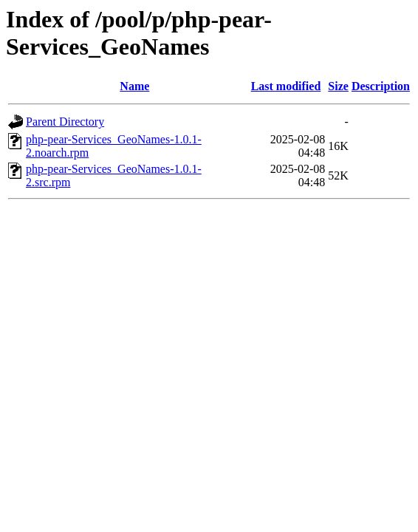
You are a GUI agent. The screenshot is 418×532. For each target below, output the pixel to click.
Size (338, 86)
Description (381, 86)
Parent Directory (65, 122)
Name (134, 86)
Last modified (286, 86)
